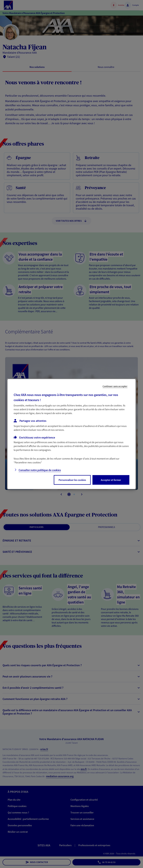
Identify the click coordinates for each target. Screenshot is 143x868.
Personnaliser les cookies (72, 480)
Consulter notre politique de (40, 470)
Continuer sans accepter (115, 386)
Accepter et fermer (111, 480)
